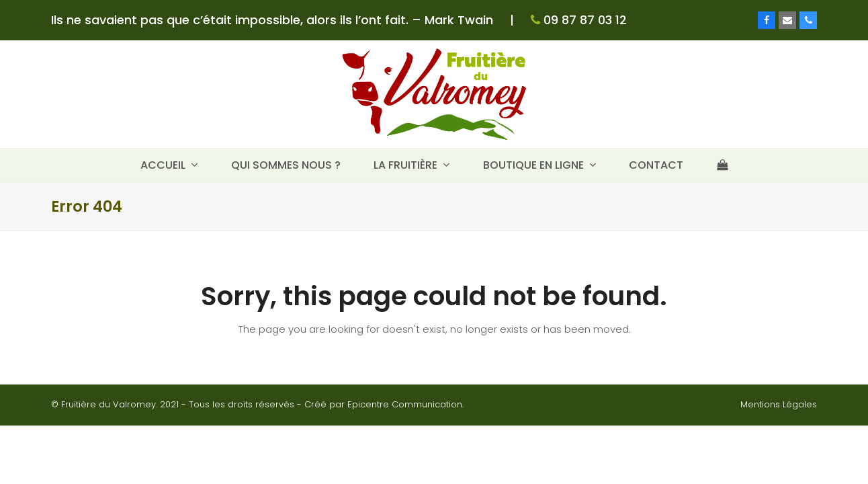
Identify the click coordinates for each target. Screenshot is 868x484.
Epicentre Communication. (405, 404)
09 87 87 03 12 (583, 20)
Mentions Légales (779, 404)
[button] (722, 165)
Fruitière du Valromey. (109, 404)
